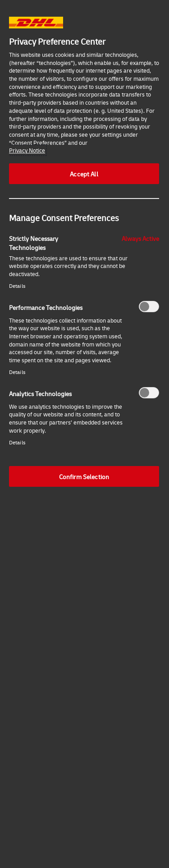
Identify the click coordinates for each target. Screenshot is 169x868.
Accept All (84, 174)
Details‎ (17, 286)
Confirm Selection (84, 476)
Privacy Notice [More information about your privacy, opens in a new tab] (27, 150)
